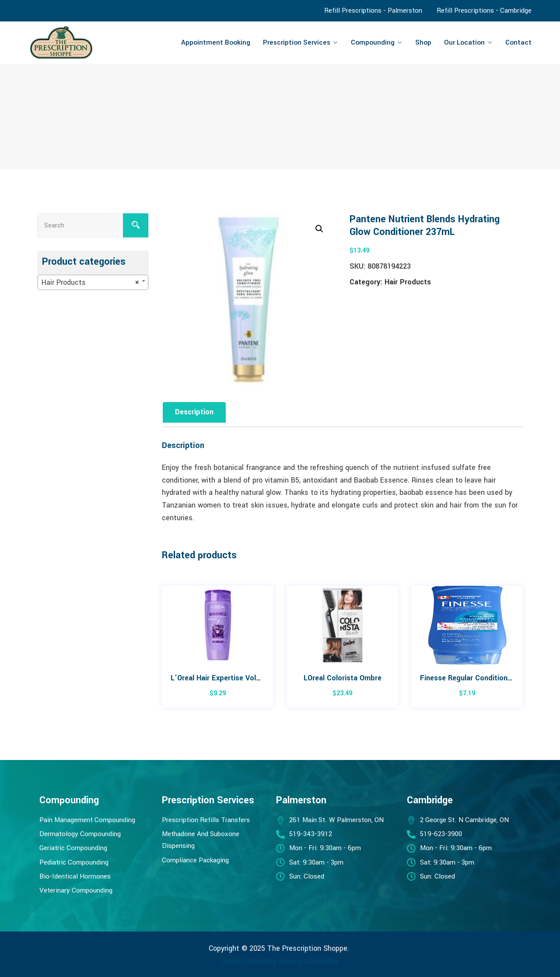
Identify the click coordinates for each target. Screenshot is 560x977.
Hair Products (408, 282)
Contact (518, 42)
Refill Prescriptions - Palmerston (373, 11)
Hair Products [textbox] (90, 283)
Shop (423, 42)
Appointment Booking (216, 42)
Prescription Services (297, 42)
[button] (319, 229)
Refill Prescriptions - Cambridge (484, 11)
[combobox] (93, 282)
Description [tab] (194, 412)
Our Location (464, 42)
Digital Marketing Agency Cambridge (280, 961)
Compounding (373, 42)
